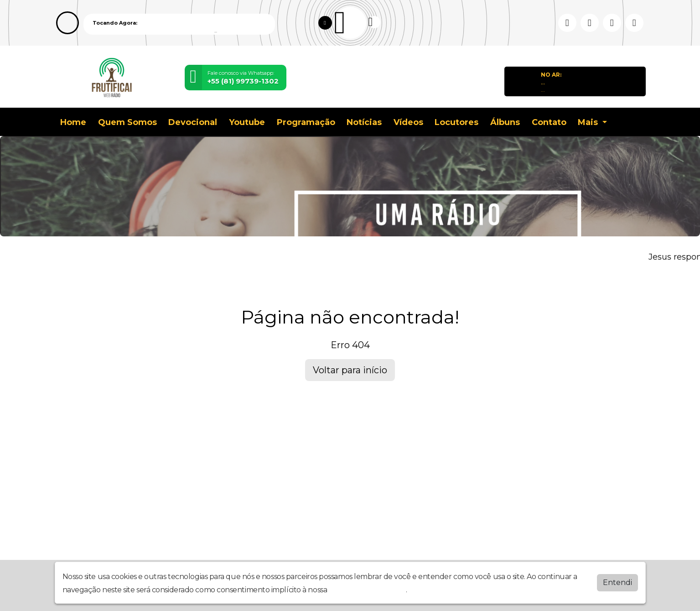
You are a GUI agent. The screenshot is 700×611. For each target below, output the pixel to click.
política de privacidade (368, 590)
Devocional (193, 122)
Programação (306, 122)
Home (73, 122)
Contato (549, 122)
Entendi (617, 582)
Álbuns (505, 122)
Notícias (364, 122)
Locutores (456, 122)
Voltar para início (350, 370)
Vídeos (408, 122)
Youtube (247, 122)
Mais (589, 122)
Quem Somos (127, 122)
